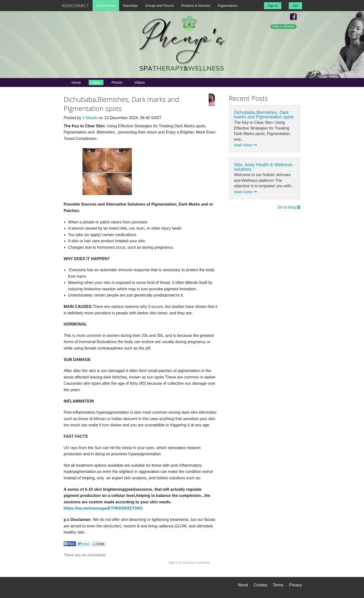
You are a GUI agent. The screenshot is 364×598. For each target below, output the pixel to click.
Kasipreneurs (106, 6)
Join (295, 6)
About (243, 585)
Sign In (273, 6)
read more (246, 145)
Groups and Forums (159, 6)
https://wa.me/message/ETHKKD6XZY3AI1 (103, 508)
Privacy (296, 585)
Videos (140, 82)
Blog (96, 82)
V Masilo (90, 118)
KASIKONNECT (75, 6)
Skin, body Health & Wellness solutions (263, 167)
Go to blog (289, 207)
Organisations (228, 6)
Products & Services (196, 6)
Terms (278, 585)
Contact (260, 585)
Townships (130, 6)
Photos (117, 82)
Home (76, 82)
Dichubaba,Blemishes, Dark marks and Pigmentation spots (264, 115)
